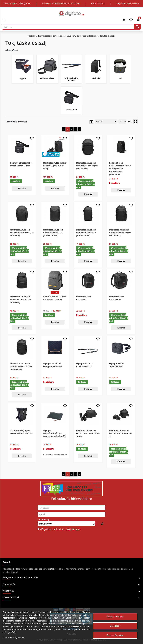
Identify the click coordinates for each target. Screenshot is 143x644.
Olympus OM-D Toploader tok (116, 365)
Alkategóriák (12, 50)
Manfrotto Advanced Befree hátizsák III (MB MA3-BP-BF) (120, 233)
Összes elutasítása (115, 617)
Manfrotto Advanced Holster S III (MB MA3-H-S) (121, 433)
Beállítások (115, 626)
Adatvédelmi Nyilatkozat (66, 529)
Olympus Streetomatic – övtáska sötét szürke (21, 164)
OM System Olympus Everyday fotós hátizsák (21, 432)
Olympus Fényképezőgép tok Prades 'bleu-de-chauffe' (55, 433)
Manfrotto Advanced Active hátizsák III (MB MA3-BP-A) (21, 300)
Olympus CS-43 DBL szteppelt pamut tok (53, 365)
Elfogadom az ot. (60, 529)
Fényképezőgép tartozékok (51, 36)
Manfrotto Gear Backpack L (84, 298)
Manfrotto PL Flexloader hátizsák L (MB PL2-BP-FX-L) (55, 166)
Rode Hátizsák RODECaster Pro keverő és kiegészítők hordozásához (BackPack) (120, 169)
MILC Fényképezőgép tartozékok (82, 36)
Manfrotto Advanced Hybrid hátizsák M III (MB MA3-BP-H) (53, 233)
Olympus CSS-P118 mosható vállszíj (85, 365)
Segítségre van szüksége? (128, 3)
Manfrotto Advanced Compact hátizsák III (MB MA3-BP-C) (86, 233)
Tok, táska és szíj (108, 36)
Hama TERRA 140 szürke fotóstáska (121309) (55, 298)
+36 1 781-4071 (98, 3)
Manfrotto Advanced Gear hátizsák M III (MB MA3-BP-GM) (21, 366)
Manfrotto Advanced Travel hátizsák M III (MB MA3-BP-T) (22, 233)
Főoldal (31, 36)
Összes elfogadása (115, 635)
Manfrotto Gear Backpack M (117, 298)
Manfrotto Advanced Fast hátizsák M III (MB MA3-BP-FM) (87, 166)
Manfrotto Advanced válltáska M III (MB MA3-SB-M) (88, 433)
